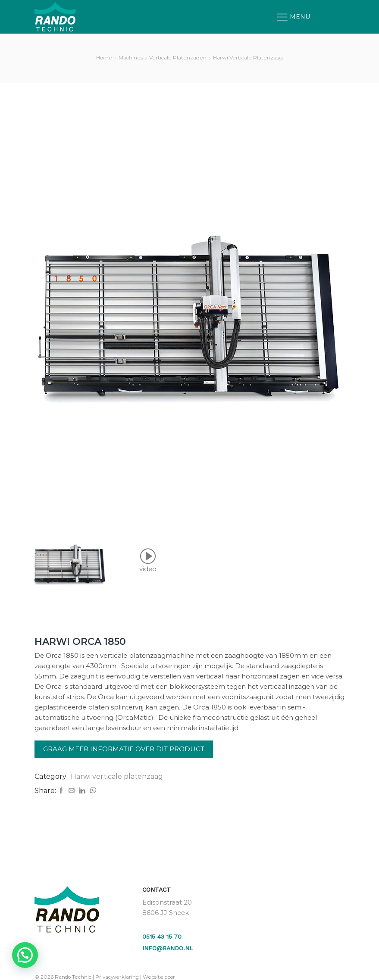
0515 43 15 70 (162, 936)
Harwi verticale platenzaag (248, 58)
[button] (25, 955)
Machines (131, 58)
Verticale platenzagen (178, 58)
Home (104, 58)
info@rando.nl (168, 948)
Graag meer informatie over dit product (124, 749)
